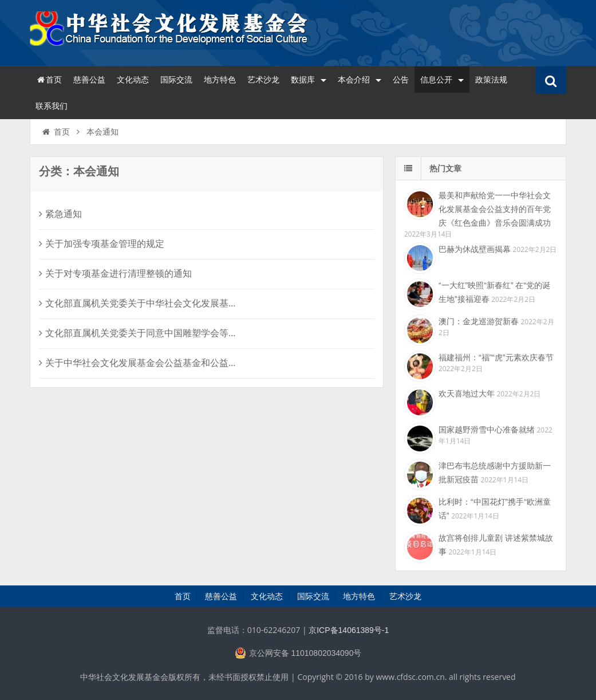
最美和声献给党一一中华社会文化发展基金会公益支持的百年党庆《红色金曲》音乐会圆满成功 (495, 209)
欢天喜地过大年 (467, 394)
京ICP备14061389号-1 (349, 630)
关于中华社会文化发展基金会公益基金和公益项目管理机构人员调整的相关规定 (202, 363)
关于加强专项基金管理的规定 (102, 244)
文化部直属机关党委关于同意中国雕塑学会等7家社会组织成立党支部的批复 (196, 333)
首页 (49, 80)
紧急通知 (60, 214)
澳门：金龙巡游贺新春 (479, 321)
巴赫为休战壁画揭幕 (475, 249)
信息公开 (442, 80)
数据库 (309, 80)
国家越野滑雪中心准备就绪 (487, 430)
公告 (401, 80)
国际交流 (176, 80)
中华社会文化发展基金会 (170, 32)
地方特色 (220, 80)
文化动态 (133, 80)
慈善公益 (89, 80)
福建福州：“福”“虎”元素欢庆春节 (496, 357)
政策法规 (491, 80)
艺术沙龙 (263, 80)
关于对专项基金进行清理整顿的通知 (115, 274)
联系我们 (52, 106)
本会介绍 (360, 80)
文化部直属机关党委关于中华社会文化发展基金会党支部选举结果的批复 (189, 303)
